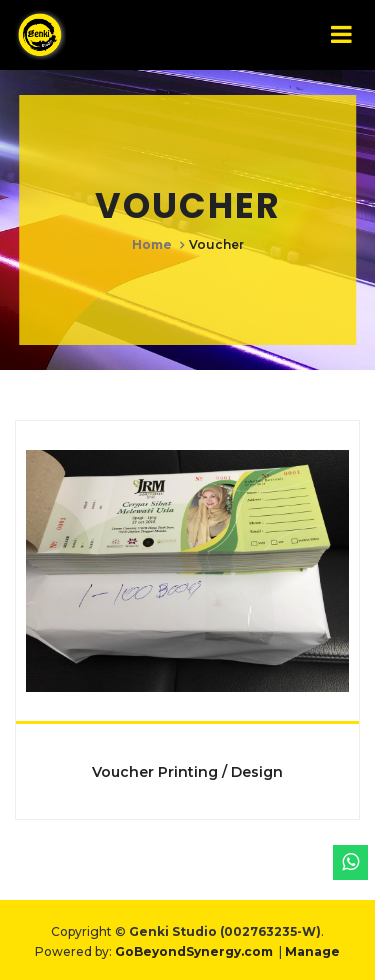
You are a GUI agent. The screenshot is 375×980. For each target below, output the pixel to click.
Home (152, 243)
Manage (312, 951)
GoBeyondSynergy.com (194, 951)
